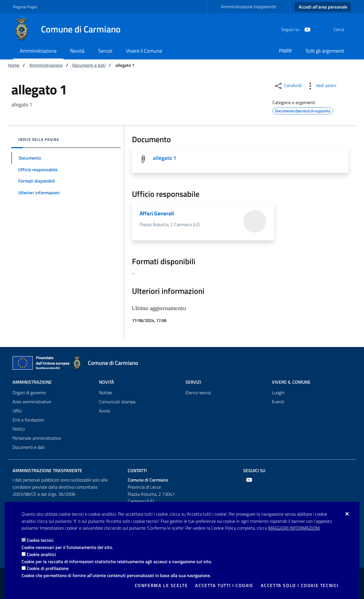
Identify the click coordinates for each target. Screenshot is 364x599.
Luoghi (278, 393)
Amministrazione (46, 65)
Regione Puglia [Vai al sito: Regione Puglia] (25, 7)
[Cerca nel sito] (344, 29)
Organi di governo (29, 393)
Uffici (17, 411)
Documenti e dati (89, 65)
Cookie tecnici (40, 540)
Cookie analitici (41, 554)
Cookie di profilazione (48, 568)
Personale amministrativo (37, 438)
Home (14, 65)
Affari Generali (157, 214)
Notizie (106, 393)
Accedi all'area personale (323, 7)
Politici (19, 429)
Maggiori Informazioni (294, 528)
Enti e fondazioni (28, 420)
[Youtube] (294, 29)
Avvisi (105, 411)
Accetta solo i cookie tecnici (300, 585)
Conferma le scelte (161, 585)
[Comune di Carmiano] (70, 29)
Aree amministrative (32, 402)
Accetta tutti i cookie (224, 585)
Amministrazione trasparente (249, 7)
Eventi (278, 402)
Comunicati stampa (117, 402)
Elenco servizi (198, 393)
